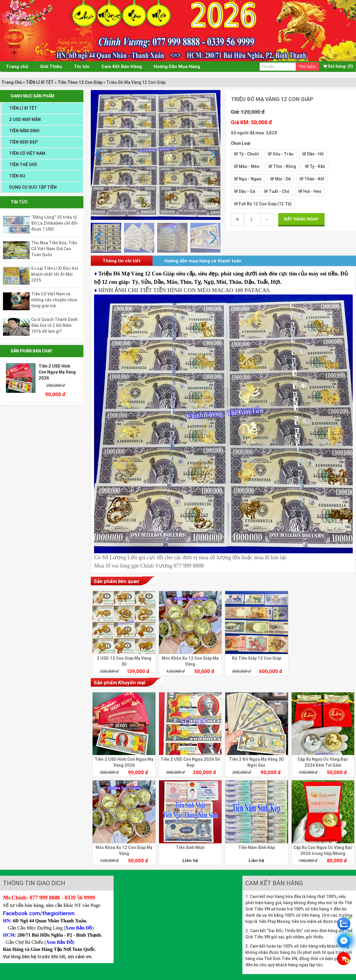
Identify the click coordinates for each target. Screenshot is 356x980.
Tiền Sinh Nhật (190, 847)
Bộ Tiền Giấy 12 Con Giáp (257, 658)
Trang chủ (17, 66)
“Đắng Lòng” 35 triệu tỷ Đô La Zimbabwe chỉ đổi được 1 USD (54, 223)
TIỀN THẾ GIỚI (23, 165)
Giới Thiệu (51, 66)
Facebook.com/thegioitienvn (39, 913)
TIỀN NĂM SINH (24, 131)
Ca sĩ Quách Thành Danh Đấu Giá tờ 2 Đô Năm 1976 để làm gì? (54, 325)
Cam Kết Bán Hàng (122, 66)
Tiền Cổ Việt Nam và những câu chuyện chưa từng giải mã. (54, 300)
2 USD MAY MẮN (25, 119)
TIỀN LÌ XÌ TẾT (40, 82)
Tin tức (82, 66)
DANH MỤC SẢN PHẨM (32, 96)
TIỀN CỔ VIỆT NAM (27, 153)
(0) (338, 66)
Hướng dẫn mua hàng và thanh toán (203, 261)
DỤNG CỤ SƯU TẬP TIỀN (33, 187)
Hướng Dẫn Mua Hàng (177, 66)
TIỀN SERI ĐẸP (23, 142)
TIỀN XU (17, 176)
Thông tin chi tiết (122, 261)
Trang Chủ (12, 82)
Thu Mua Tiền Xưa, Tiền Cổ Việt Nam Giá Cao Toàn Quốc (54, 249)
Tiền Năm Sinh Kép (256, 847)
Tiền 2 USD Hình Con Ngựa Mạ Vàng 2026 (57, 372)
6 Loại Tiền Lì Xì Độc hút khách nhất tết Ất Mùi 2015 (55, 274)
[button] (213, 155)
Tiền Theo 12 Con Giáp (80, 82)
